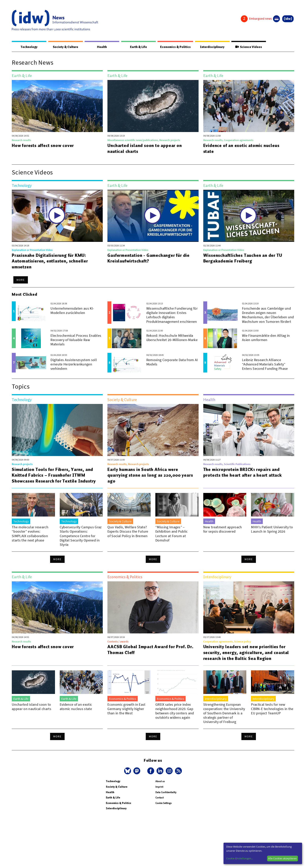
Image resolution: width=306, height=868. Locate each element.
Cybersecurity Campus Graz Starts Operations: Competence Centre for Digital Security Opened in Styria (81, 536)
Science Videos (249, 47)
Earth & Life (137, 47)
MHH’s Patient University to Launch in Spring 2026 (272, 529)
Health (101, 47)
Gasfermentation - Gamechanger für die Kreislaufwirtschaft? (149, 258)
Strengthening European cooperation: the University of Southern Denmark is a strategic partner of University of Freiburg (224, 713)
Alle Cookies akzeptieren (282, 858)
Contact (159, 798)
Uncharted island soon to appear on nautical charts (145, 149)
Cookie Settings (163, 803)
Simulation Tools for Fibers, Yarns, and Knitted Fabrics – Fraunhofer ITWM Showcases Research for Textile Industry (55, 475)
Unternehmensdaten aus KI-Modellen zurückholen (72, 311)
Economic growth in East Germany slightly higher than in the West (126, 709)
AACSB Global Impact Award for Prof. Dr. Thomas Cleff (147, 650)
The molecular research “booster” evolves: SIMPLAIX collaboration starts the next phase (30, 534)
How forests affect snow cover (44, 146)
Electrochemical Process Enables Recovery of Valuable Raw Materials (76, 340)
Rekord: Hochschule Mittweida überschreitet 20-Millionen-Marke (172, 338)
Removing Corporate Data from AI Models (172, 362)
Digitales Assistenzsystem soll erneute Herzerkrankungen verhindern (74, 364)
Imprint (159, 787)
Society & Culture (65, 47)
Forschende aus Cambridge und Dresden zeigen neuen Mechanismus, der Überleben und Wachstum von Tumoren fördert (268, 315)
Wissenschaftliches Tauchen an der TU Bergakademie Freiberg (244, 258)
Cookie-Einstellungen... (240, 858)
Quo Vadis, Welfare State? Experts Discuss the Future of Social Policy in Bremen (128, 532)
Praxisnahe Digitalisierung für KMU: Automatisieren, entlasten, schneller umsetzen (50, 261)
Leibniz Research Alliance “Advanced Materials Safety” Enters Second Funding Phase (265, 364)
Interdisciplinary (213, 47)
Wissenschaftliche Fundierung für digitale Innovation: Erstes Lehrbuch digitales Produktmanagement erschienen (172, 315)
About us (160, 781)
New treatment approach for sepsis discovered (223, 529)
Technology (29, 47)
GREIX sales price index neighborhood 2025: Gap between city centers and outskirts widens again (175, 711)
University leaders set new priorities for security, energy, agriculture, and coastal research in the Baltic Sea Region (246, 653)
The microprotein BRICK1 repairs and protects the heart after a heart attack (243, 473)
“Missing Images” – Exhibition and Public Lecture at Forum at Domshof (172, 534)
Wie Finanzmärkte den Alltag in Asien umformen (266, 338)
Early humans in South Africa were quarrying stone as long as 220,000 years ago (145, 475)
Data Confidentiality (166, 792)
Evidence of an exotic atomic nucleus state (242, 149)
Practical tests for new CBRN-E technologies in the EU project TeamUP (272, 709)
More (21, 280)
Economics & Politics (175, 47)
